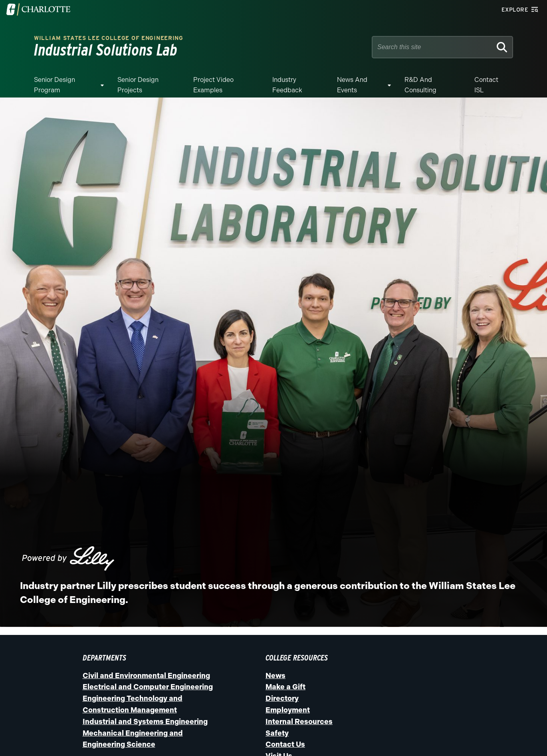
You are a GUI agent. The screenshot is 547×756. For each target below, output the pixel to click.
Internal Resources (299, 722)
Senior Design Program (55, 85)
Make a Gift (285, 687)
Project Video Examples (213, 85)
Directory (282, 698)
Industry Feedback (287, 85)
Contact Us (285, 744)
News (275, 676)
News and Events (352, 85)
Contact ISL (486, 85)
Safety (277, 733)
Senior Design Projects (138, 85)
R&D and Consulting (420, 85)
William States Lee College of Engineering (109, 38)
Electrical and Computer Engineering (148, 687)
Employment (288, 710)
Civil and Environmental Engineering (146, 676)
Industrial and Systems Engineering (145, 722)
